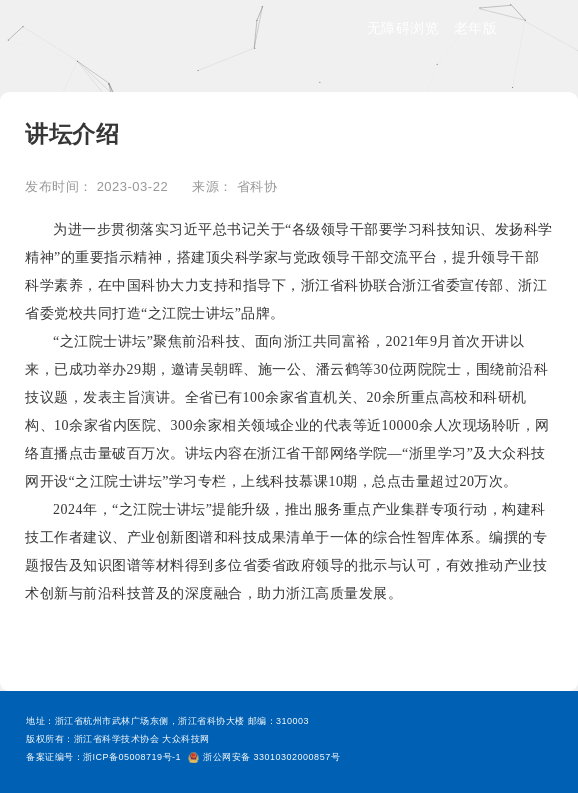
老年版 (476, 28)
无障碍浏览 (403, 28)
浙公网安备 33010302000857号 (264, 757)
